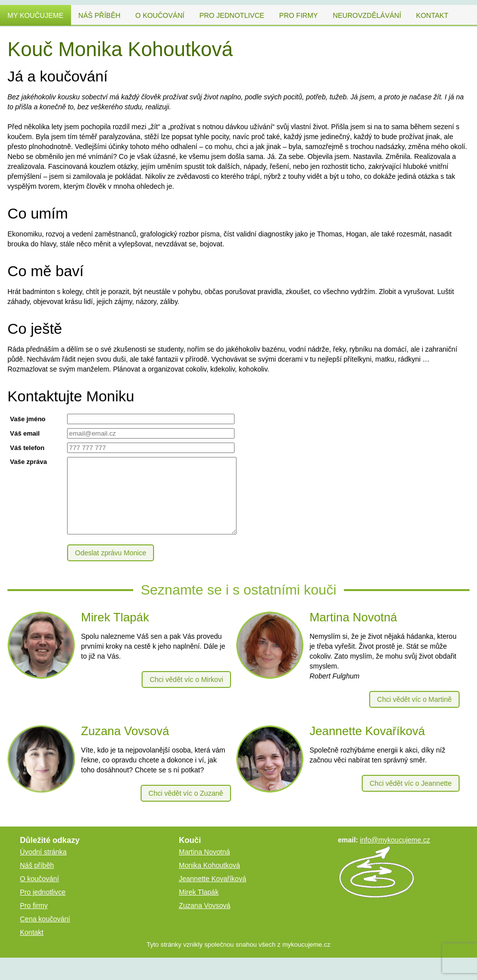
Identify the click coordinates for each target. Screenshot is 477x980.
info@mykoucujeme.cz (395, 855)
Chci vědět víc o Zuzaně (186, 808)
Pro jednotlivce (232, 15)
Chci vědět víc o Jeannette (411, 798)
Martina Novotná (204, 867)
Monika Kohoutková (209, 880)
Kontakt (432, 15)
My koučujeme (36, 15)
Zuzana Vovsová (205, 920)
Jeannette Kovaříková (212, 894)
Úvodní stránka (43, 867)
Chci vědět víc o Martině (414, 714)
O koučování (160, 15)
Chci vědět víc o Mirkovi (186, 694)
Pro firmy (299, 15)
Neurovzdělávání (367, 15)
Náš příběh (100, 15)
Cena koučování (45, 934)
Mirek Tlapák (199, 907)
